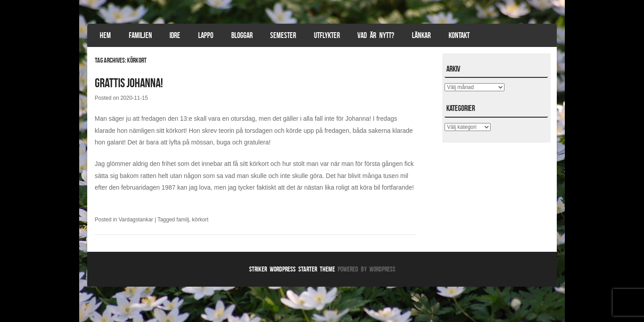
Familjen (140, 35)
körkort (200, 220)
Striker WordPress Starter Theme (292, 269)
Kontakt (459, 35)
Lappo (206, 35)
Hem (105, 35)
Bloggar (242, 35)
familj (183, 220)
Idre (175, 35)
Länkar (421, 35)
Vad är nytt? (376, 35)
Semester (283, 35)
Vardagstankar (136, 220)
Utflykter (327, 35)
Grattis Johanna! (129, 83)
